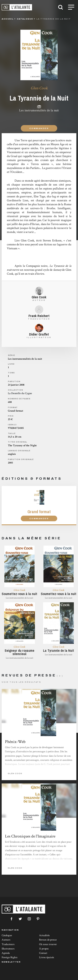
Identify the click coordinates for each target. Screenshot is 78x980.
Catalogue (7, 935)
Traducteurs (8, 944)
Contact (43, 953)
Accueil (8, 19)
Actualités (44, 935)
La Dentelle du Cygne (20, 393)
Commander (39, 128)
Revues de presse (48, 940)
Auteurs (6, 940)
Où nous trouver (48, 944)
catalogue (25, 19)
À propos (44, 949)
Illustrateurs (8, 949)
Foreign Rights (10, 957)
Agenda (6, 953)
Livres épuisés (47, 957)
